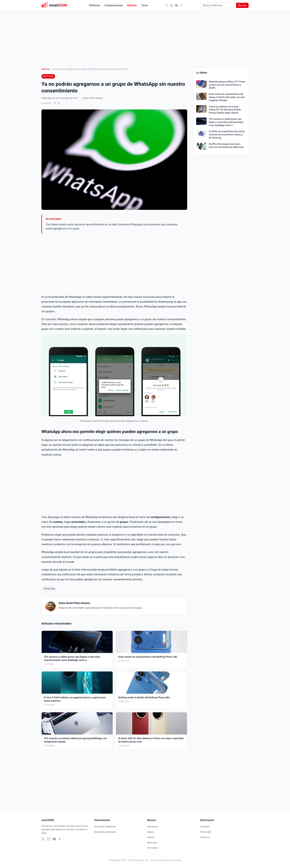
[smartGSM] (56, 5)
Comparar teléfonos (105, 826)
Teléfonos (94, 5)
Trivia (145, 5)
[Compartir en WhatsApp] (59, 103)
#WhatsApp (49, 589)
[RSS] (182, 5)
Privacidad (206, 832)
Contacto (205, 826)
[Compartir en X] (55, 103)
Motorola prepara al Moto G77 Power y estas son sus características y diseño (227, 85)
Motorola (152, 843)
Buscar (242, 5)
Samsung (152, 826)
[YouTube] (177, 5)
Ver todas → (154, 848)
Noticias (132, 5)
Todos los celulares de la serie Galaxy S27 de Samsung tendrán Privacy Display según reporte (225, 110)
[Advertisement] (114, 264)
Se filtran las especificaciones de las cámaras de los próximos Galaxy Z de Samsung (227, 135)
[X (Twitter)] (167, 5)
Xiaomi (151, 837)
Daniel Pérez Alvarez (93, 98)
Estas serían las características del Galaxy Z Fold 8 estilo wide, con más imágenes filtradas (227, 97)
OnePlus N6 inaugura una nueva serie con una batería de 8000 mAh (226, 146)
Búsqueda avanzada (105, 832)
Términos (205, 837)
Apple (150, 832)
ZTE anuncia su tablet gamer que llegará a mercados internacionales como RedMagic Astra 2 (226, 122)
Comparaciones (114, 5)
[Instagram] (172, 5)
